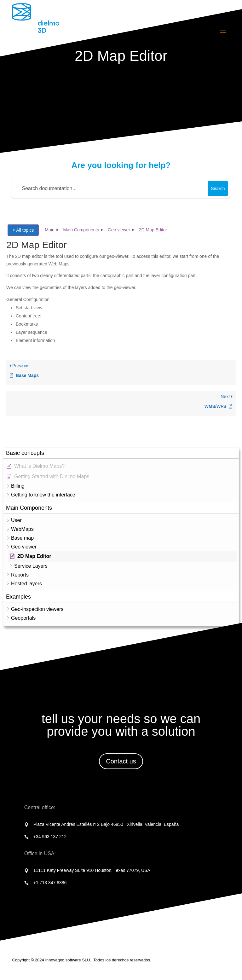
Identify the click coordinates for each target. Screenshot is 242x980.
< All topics (23, 230)
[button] (121, 453)
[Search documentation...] (111, 188)
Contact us (121, 761)
